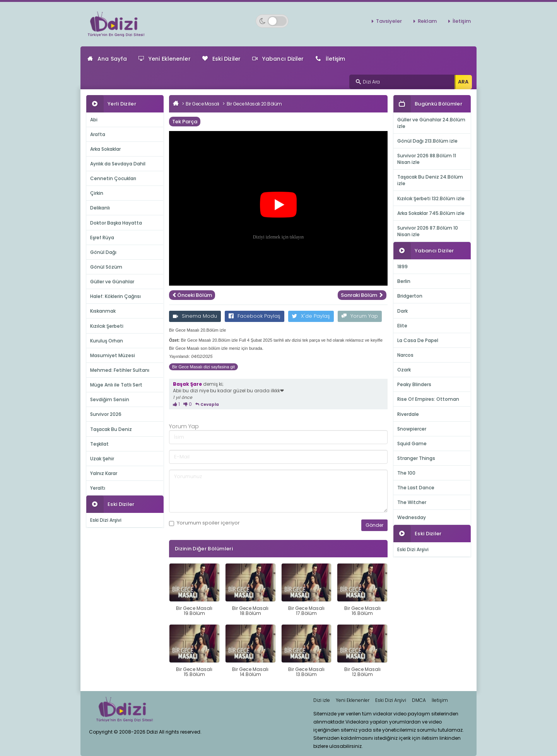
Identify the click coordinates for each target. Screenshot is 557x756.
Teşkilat (99, 444)
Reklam (427, 21)
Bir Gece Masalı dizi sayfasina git (203, 367)
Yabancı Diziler (278, 59)
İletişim (462, 21)
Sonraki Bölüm (362, 295)
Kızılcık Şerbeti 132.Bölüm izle (431, 198)
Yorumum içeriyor (204, 523)
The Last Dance (416, 488)
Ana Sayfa (107, 59)
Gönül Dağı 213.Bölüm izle (427, 141)
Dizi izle (322, 700)
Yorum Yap (360, 316)
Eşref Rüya (102, 238)
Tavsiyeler (389, 21)
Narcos (405, 355)
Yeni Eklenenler (165, 59)
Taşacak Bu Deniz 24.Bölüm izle (430, 180)
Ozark (404, 370)
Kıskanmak (103, 311)
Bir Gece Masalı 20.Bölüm (254, 104)
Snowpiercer (412, 429)
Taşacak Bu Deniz (111, 429)
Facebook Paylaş (255, 316)
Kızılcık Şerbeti (107, 326)
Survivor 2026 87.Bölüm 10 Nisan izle (428, 231)
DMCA (419, 700)
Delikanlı (100, 208)
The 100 (406, 473)
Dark (402, 311)
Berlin (404, 281)
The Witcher (412, 502)
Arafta (98, 134)
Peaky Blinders (414, 384)
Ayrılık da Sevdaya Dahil (118, 164)
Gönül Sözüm (106, 267)
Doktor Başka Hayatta (116, 223)
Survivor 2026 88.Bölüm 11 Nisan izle (427, 159)
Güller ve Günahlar (112, 282)
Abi (94, 120)
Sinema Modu (195, 316)
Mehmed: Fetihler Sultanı (120, 370)
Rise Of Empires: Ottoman (428, 399)
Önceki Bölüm (192, 295)
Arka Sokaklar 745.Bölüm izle (431, 213)
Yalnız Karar (104, 473)
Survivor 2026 (106, 414)
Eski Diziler (221, 59)
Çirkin (97, 193)
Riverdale (408, 414)
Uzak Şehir (102, 459)
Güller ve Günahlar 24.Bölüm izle (431, 123)
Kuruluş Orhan (107, 341)
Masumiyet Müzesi (113, 355)
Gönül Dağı (103, 252)
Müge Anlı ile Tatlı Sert (116, 385)
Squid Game (412, 444)
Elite (402, 326)
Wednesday (412, 517)
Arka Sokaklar (105, 149)
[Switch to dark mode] (272, 21)
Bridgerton (410, 296)
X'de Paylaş (311, 316)
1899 (402, 266)
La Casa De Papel (418, 340)
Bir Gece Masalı (202, 104)
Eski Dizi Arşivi (106, 520)
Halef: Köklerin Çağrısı (115, 296)
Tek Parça (185, 122)
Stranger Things (416, 458)
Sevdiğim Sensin (110, 399)
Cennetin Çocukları (113, 178)
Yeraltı (98, 488)
